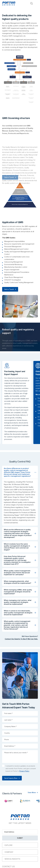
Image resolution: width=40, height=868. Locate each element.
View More (32, 792)
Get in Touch (9, 289)
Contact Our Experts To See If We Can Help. (21, 639)
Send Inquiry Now (13, 778)
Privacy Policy (24, 771)
